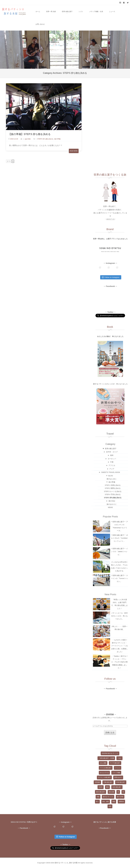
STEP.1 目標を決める (113, 485)
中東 (112, 462)
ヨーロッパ (112, 459)
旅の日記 (112, 501)
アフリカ (112, 465)
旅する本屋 (120, 797)
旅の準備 (57, 139)
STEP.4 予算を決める (113, 494)
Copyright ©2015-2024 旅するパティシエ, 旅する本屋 (58, 863)
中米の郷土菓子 (121, 782)
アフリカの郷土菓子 (106, 768)
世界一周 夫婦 (51, 12)
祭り (97, 802)
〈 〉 (110, 219)
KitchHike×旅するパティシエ (110, 753)
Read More (74, 151)
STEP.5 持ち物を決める (45, 139)
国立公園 (111, 792)
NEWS (110, 507)
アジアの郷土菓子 (115, 763)
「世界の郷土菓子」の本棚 (106, 758)
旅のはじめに (112, 479)
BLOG (111, 476)
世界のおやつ (118, 777)
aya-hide (28, 139)
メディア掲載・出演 (96, 12)
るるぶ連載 (103, 763)
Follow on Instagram (111, 277)
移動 (114, 802)
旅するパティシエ (108, 797)
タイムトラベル (104, 773)
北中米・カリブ (112, 452)
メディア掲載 (116, 773)
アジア (112, 469)
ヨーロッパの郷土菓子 (104, 777)
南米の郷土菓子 (101, 792)
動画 (107, 787)
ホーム (38, 12)
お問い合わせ (40, 24)
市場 (98, 797)
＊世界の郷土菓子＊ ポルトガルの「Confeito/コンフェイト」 (119, 538)
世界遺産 (97, 782)
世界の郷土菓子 (67, 12)
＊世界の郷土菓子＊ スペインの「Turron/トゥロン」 (119, 578)
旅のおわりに (112, 504)
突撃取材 (121, 802)
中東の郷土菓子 (108, 782)
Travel (110, 434)
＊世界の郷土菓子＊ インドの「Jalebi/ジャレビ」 (119, 552)
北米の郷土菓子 (117, 787)
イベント (118, 768)
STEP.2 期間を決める (113, 488)
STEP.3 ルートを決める (113, 491)
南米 (112, 455)
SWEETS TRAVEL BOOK (111, 472)
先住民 (101, 787)
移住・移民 (106, 802)
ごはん (119, 758)
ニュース (112, 12)
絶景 (110, 806)
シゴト (81, 12)
